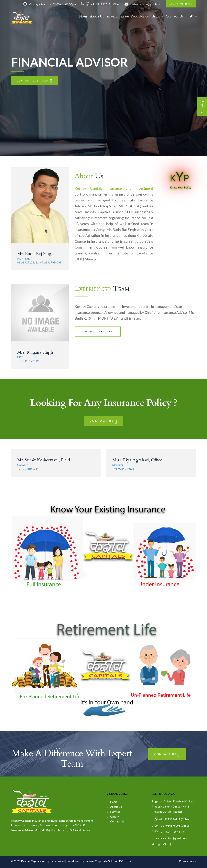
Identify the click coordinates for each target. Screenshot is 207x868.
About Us (97, 16)
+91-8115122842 (28, 361)
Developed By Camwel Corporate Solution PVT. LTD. (99, 861)
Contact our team (35, 81)
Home (83, 16)
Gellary (157, 16)
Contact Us (174, 16)
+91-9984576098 (123, 469)
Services (112, 16)
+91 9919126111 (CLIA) (100, 4)
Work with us (181, 4)
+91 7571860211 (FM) (169, 832)
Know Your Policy (135, 16)
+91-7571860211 (28, 469)
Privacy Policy (187, 861)
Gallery (113, 816)
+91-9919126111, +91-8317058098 (39, 262)
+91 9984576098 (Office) (171, 825)
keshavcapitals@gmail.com (143, 4)
